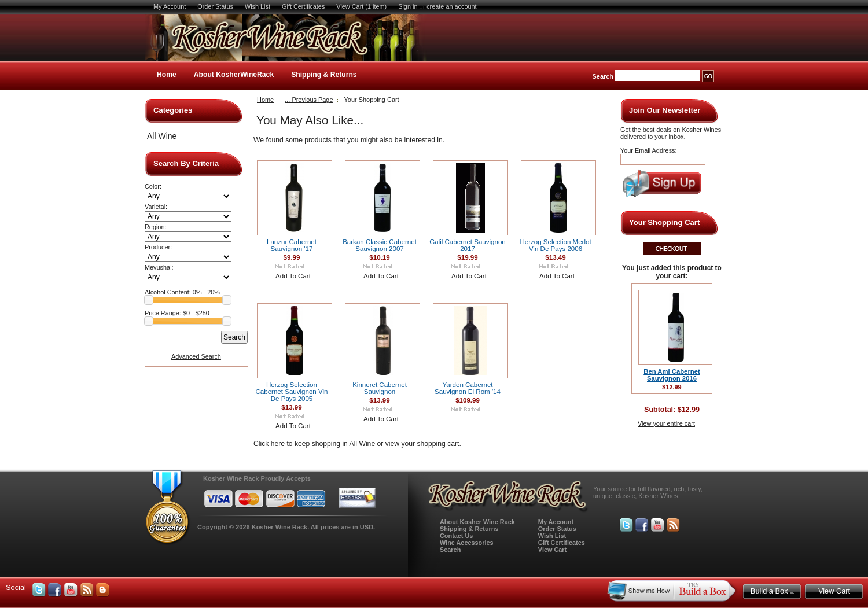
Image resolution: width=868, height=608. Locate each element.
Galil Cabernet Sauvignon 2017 (468, 245)
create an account (451, 6)
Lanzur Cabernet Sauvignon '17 (292, 245)
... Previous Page (309, 100)
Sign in (408, 6)
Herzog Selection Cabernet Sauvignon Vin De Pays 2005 (292, 392)
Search (603, 76)
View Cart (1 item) (361, 6)
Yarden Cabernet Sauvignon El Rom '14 (468, 388)
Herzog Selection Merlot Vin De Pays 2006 (555, 245)
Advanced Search (196, 356)
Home (167, 75)
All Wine (162, 136)
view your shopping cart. (423, 444)
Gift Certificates (303, 6)
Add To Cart (293, 276)
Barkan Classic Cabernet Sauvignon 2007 (380, 245)
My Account (170, 6)
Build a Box (772, 591)
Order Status (215, 6)
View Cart (552, 550)
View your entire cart (666, 423)
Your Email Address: (649, 150)
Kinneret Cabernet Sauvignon (380, 388)
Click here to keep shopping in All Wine (314, 444)
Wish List (258, 6)
